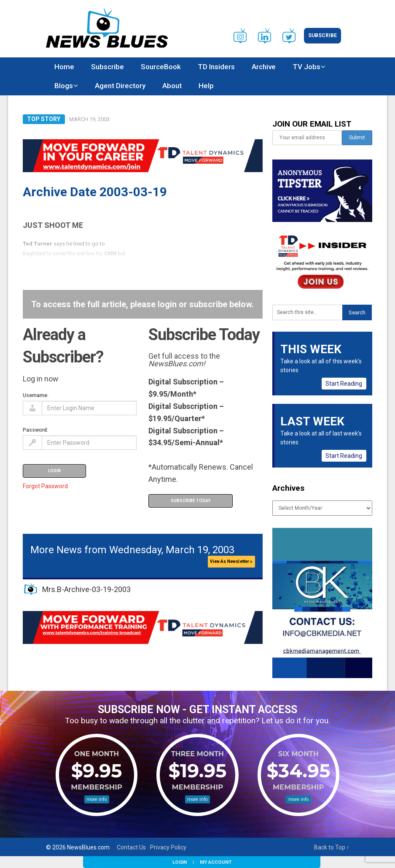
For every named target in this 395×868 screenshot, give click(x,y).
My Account (216, 862)
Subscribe (322, 35)
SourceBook (161, 67)
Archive (264, 67)
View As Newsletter (231, 561)
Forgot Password (45, 486)
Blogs (64, 86)
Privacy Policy (168, 847)
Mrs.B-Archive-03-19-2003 (86, 589)
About (172, 86)
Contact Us (131, 847)
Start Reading (344, 384)
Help (206, 86)
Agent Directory (120, 86)
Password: (35, 430)
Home (64, 67)
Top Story (44, 119)
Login (180, 862)
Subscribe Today (191, 501)
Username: (36, 395)
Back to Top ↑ (332, 847)
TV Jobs (306, 67)
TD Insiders (216, 67)
